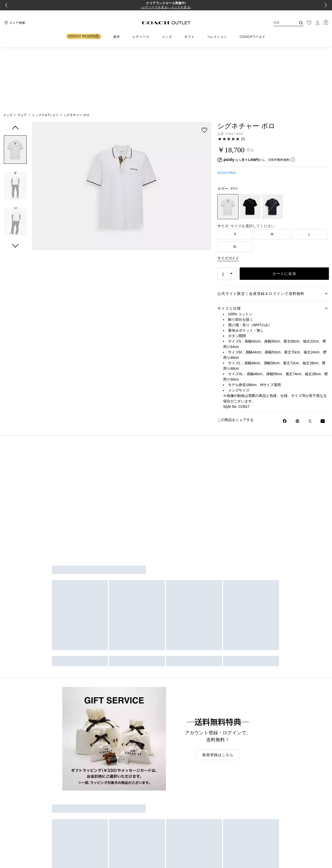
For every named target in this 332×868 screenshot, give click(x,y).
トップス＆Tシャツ (45, 55)
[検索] (281, 23)
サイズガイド (228, 198)
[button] (15, 91)
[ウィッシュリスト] (309, 23)
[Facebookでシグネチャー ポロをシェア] (285, 361)
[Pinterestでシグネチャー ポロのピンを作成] (297, 362)
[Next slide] (326, 5)
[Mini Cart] (326, 23)
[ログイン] (317, 23)
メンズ (8, 55)
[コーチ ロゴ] (166, 23)
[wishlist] (204, 70)
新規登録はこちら (218, 695)
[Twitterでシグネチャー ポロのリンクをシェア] (310, 362)
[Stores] (14, 23)
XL (235, 187)
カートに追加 (284, 214)
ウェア (22, 55)
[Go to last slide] (6, 5)
